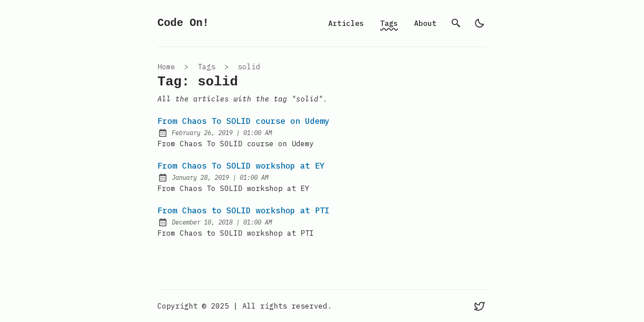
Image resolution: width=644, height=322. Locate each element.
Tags (389, 23)
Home (166, 67)
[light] (479, 23)
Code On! (183, 23)
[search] (456, 23)
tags (207, 67)
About (425, 23)
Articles (346, 23)
